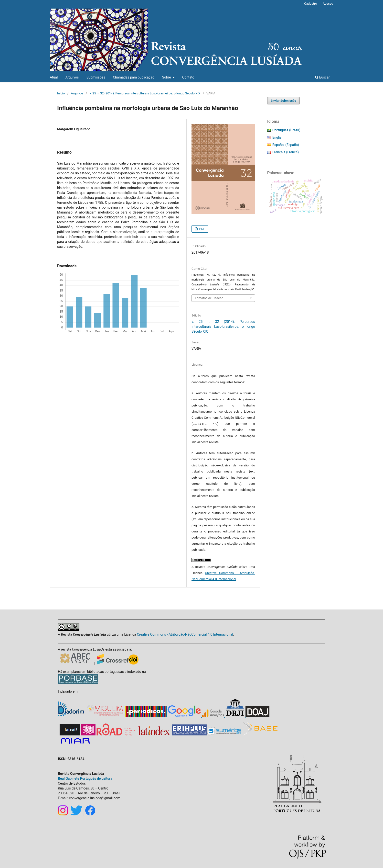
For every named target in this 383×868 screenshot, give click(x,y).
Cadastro (311, 4)
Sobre (167, 77)
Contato (188, 77)
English (278, 137)
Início (61, 93)
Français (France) (286, 152)
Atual (54, 77)
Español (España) (286, 145)
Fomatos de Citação (209, 298)
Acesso (328, 4)
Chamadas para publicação (134, 77)
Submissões (96, 77)
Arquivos (72, 77)
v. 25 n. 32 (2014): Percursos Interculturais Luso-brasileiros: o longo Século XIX (145, 93)
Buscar (322, 77)
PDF (202, 229)
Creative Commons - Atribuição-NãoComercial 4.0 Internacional (185, 634)
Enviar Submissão (283, 101)
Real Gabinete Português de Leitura (85, 778)
